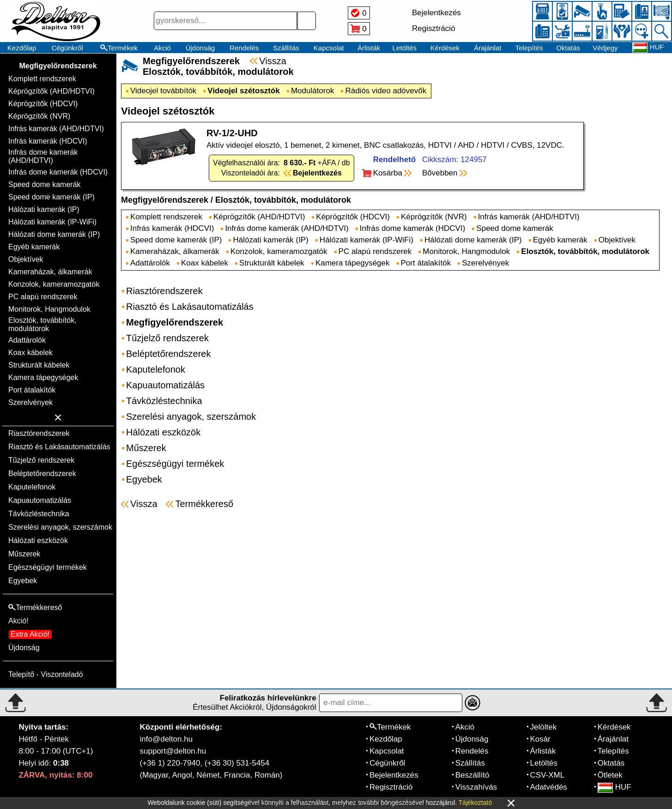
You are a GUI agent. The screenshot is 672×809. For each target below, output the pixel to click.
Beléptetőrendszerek (42, 474)
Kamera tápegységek (43, 377)
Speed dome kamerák (45, 184)
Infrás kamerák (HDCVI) (48, 141)
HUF (614, 787)
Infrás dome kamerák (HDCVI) (58, 172)
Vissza (273, 61)
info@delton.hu (166, 739)
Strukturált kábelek (39, 365)
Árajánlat (487, 48)
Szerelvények (30, 402)
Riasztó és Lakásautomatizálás (59, 447)
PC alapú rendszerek (43, 297)
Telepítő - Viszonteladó (46, 674)
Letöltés (405, 48)
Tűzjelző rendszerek (41, 460)
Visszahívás (476, 787)
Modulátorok (313, 91)
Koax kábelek (30, 353)
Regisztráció (391, 787)
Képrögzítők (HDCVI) (43, 104)
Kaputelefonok (32, 487)
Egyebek (23, 581)
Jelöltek (544, 727)
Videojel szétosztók (244, 91)
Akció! (18, 621)
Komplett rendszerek (42, 79)
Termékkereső (204, 504)
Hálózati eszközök (38, 540)
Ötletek (610, 775)
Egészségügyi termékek (48, 567)
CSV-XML (548, 775)
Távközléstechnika (39, 514)
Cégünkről (67, 48)
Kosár (540, 739)
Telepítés (529, 48)
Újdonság (200, 48)
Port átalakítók (32, 390)
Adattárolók (27, 340)
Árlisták (369, 48)
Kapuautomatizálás (40, 500)
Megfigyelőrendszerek (58, 66)
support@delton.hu (173, 751)
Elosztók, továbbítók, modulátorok (42, 324)
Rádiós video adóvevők (386, 91)
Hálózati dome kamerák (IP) (54, 234)
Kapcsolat (329, 48)
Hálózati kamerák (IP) (44, 209)
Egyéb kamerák (34, 247)
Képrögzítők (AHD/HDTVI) (51, 91)
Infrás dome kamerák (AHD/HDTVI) (43, 156)
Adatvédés (549, 787)
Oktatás (568, 48)
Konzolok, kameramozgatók (54, 284)
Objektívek (26, 259)
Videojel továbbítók (163, 91)
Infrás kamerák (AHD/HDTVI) (56, 129)
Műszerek (24, 554)
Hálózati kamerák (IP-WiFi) (52, 222)
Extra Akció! (30, 634)
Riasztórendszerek (39, 433)
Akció (162, 48)
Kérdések (445, 48)
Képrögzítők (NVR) (39, 116)
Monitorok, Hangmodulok (49, 309)
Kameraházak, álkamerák (50, 272)
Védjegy (605, 48)
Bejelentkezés (394, 775)
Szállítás (286, 48)
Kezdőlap (22, 48)
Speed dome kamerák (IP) (51, 197)
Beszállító (472, 775)
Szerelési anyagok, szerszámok (60, 527)
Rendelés (244, 48)
